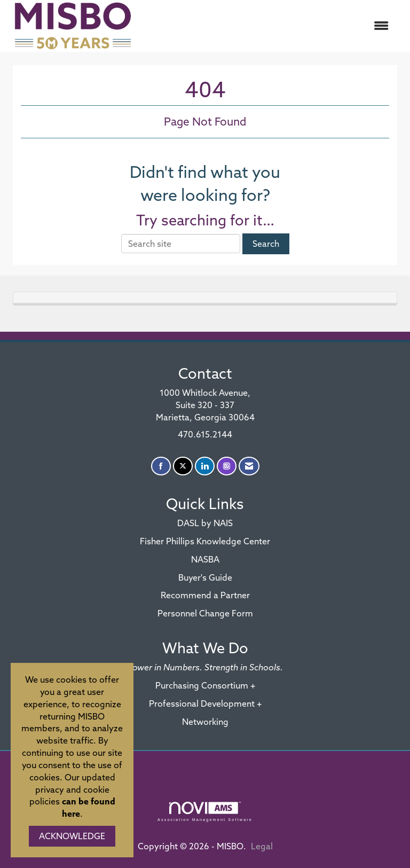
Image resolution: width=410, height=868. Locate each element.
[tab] (205, 298)
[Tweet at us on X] (183, 466)
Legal (262, 846)
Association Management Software (205, 812)
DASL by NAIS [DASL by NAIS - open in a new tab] (205, 523)
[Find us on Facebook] (161, 466)
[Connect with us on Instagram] (227, 466)
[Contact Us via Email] (249, 466)
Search (266, 244)
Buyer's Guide (205, 577)
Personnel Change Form (205, 613)
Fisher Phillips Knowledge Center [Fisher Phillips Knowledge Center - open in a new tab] (205, 541)
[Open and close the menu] (269, 26)
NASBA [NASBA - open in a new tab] (205, 559)
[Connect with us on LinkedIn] (205, 466)
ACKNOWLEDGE (72, 836)
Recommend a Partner (205, 595)
